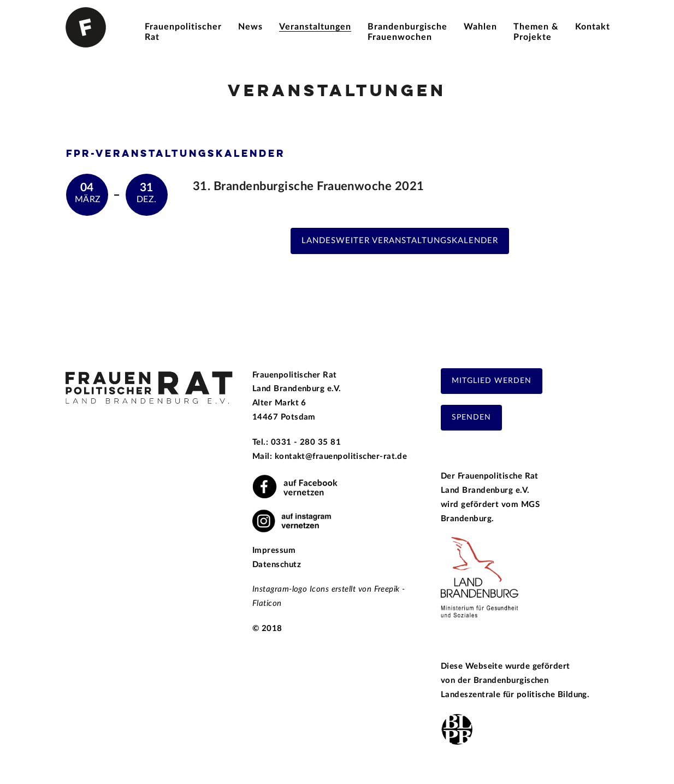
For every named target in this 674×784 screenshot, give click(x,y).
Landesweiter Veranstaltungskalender (400, 241)
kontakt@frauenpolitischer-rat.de (341, 456)
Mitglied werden (492, 381)
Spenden (471, 417)
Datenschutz (277, 565)
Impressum (274, 550)
